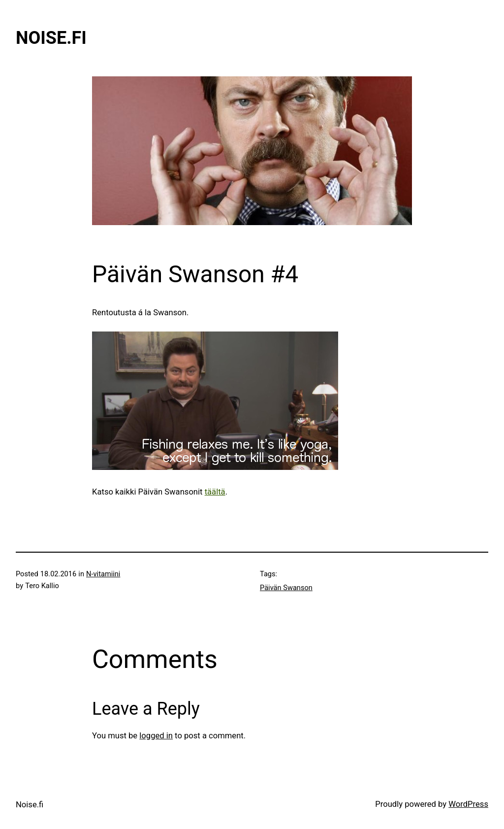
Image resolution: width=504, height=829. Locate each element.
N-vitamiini (103, 574)
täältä (215, 492)
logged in (156, 736)
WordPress (468, 804)
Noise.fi (51, 38)
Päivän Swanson (286, 588)
